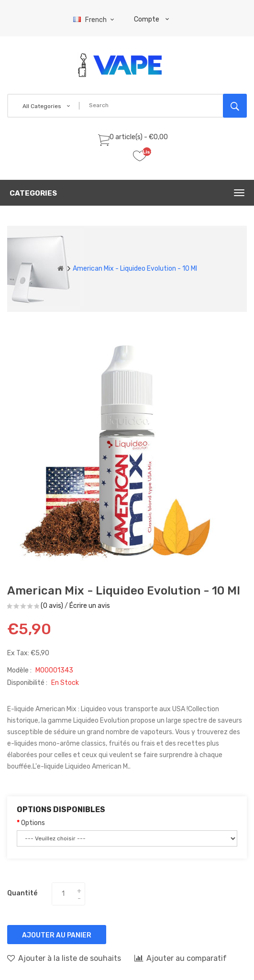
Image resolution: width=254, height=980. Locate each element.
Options (33, 823)
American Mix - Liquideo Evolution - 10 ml (135, 269)
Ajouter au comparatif (181, 958)
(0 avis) (52, 606)
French (95, 20)
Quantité (22, 893)
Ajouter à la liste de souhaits (64, 958)
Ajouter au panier (57, 935)
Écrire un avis (90, 606)
